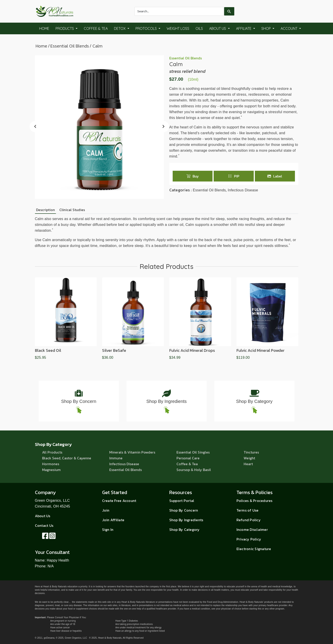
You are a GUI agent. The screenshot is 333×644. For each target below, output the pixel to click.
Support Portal (182, 501)
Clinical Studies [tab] (72, 210)
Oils (199, 28)
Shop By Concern (79, 401)
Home (44, 28)
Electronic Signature (254, 549)
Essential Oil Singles (193, 452)
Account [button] (289, 28)
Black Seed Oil (48, 350)
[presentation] (35, 127)
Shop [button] (266, 28)
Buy (193, 176)
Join (106, 510)
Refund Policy (249, 520)
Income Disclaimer (252, 529)
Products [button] (65, 28)
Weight (249, 458)
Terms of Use (248, 510)
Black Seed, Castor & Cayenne (67, 458)
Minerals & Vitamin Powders (132, 452)
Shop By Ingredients (166, 401)
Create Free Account (119, 501)
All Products (52, 452)
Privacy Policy (249, 539)
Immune (116, 458)
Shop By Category (254, 401)
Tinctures (251, 452)
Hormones (51, 464)
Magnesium (51, 470)
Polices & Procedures (255, 501)
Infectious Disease (243, 190)
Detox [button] (120, 28)
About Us (43, 516)
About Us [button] (218, 28)
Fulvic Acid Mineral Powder (261, 350)
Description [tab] (45, 210)
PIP (234, 176)
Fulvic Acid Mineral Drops (192, 350)
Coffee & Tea (96, 28)
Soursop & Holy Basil (194, 470)
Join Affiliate (113, 520)
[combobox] (179, 11)
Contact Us (44, 525)
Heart (248, 464)
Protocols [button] (147, 28)
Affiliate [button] (244, 28)
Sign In (108, 529)
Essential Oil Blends (70, 46)
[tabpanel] (167, 232)
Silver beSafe (114, 350)
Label (275, 176)
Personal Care (188, 458)
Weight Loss (178, 28)
